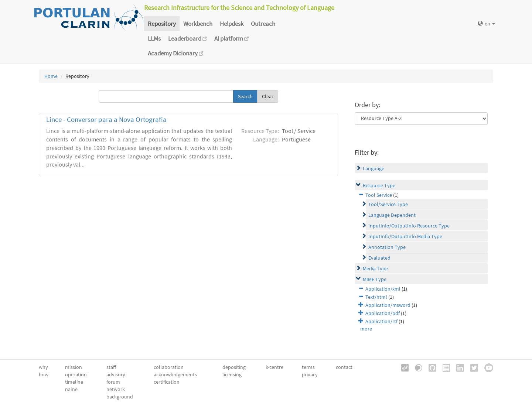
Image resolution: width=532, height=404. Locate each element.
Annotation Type (387, 247)
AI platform (231, 38)
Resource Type (379, 185)
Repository (162, 24)
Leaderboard (187, 38)
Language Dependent (392, 215)
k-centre (274, 367)
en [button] (486, 24)
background (120, 397)
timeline (74, 382)
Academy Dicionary (175, 53)
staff (111, 367)
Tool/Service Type (388, 204)
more (366, 329)
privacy (310, 374)
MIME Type (375, 279)
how (44, 374)
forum (113, 382)
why (43, 367)
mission (74, 367)
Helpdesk (232, 24)
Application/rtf (381, 321)
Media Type (375, 268)
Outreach (263, 24)
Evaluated (379, 258)
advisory (116, 374)
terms (308, 367)
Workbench (198, 24)
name (71, 389)
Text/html (376, 297)
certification (167, 382)
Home (51, 76)
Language (374, 168)
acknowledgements (175, 374)
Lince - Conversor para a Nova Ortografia (106, 119)
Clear (268, 96)
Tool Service (379, 195)
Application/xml (383, 289)
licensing (232, 374)
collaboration (169, 367)
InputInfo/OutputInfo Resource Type (409, 226)
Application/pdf (383, 313)
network (116, 389)
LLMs (154, 38)
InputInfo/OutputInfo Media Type (405, 236)
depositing (234, 367)
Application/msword (388, 305)
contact (344, 367)
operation (76, 374)
